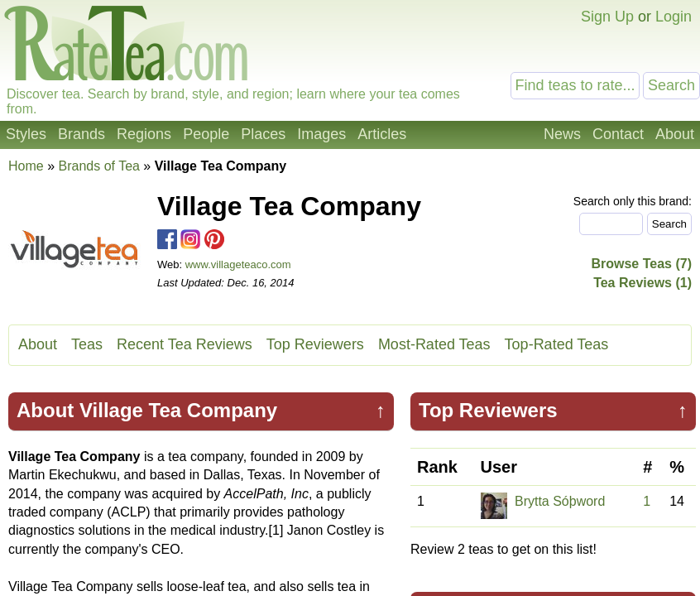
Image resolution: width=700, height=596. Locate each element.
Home (26, 166)
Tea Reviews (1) (642, 283)
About (675, 134)
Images (321, 134)
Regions (144, 134)
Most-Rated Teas (434, 344)
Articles (382, 134)
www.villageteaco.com (238, 264)
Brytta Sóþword (560, 501)
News (562, 134)
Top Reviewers (315, 344)
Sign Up (607, 17)
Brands (82, 134)
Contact (618, 134)
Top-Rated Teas (557, 344)
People (206, 134)
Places (263, 134)
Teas (87, 344)
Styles (26, 134)
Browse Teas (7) (641, 264)
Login (674, 17)
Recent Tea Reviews (185, 344)
